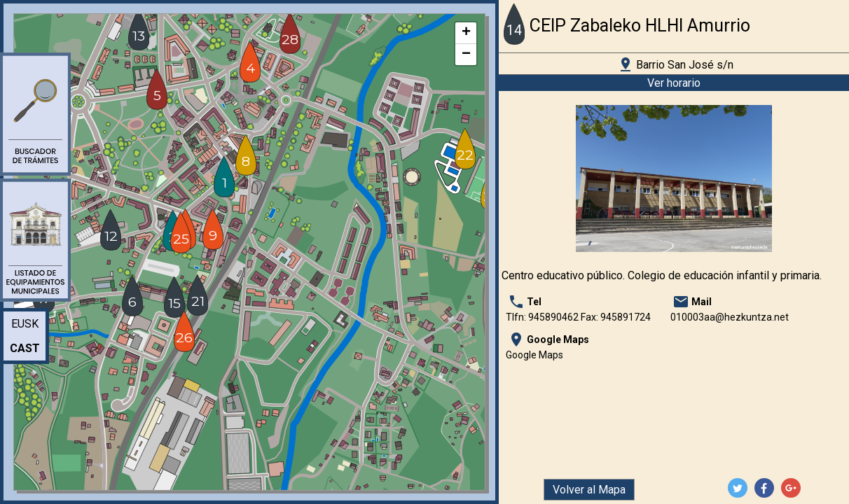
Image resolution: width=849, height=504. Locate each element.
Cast (25, 348)
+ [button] (466, 33)
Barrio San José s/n (675, 64)
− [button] (466, 55)
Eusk (25, 324)
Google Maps (534, 355)
